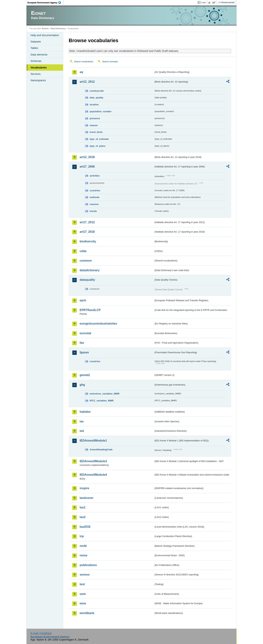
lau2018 (85, 527)
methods (95, 197)
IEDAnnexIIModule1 (93, 441)
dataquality (87, 280)
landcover (87, 498)
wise (83, 603)
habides (85, 412)
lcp (82, 536)
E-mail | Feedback (41, 633)
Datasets (36, 42)
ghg (82, 385)
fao (82, 343)
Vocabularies (39, 68)
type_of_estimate (99, 139)
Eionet (45, 28)
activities (95, 176)
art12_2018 (87, 157)
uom (83, 594)
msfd (83, 546)
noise (83, 555)
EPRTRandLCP (90, 310)
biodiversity (88, 241)
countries (95, 190)
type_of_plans (98, 146)
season (94, 125)
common (86, 261)
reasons (94, 204)
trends (93, 211)
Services (36, 74)
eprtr (83, 300)
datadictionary (90, 270)
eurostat (85, 333)
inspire (84, 488)
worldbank (87, 613)
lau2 (83, 517)
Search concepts (110, 62)
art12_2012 (87, 82)
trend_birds (96, 132)
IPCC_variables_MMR (102, 401)
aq (81, 72)
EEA (45, 3)
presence (95, 118)
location (94, 105)
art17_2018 (87, 232)
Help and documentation (45, 35)
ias (82, 421)
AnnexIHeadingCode (101, 450)
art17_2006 (87, 167)
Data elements (39, 55)
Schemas (36, 61)
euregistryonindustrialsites (98, 324)
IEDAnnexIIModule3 (93, 461)
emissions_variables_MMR (105, 394)
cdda (83, 251)
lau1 (83, 507)
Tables (34, 48)
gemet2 (85, 375)
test (82, 584)
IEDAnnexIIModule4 (93, 475)
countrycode (97, 91)
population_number (101, 111)
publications (88, 565)
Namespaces (38, 80)
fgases (84, 352)
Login (203, 2)
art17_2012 (87, 222)
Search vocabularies (84, 62)
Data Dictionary (58, 28)
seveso (85, 575)
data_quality (97, 98)
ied (82, 431)
